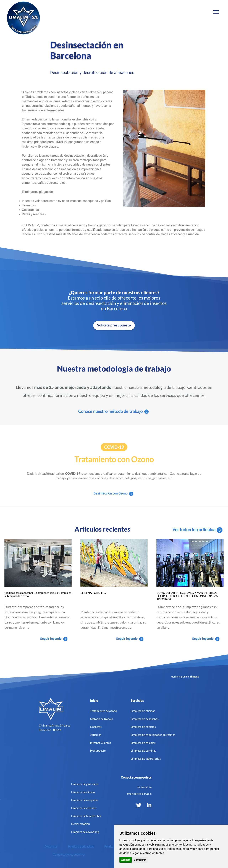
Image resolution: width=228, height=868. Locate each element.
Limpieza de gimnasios (85, 784)
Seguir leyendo (54, 639)
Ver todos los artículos (198, 530)
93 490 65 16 (144, 787)
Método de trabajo (102, 719)
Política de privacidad (81, 846)
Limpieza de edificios (143, 727)
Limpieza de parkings (143, 750)
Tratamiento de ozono (103, 711)
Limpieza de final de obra (86, 816)
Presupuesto (98, 750)
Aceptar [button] (126, 860)
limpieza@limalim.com (139, 794)
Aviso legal (51, 846)
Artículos (96, 735)
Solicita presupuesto (114, 325)
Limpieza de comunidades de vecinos (153, 735)
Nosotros (96, 727)
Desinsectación (81, 824)
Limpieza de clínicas (83, 792)
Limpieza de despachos (145, 719)
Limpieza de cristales (84, 808)
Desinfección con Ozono (113, 494)
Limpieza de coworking (85, 832)
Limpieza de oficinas (143, 711)
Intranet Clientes (100, 743)
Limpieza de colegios (143, 743)
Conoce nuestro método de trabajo (113, 411)
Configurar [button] (140, 860)
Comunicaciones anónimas (69, 854)
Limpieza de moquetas (85, 800)
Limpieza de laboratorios (146, 758)
